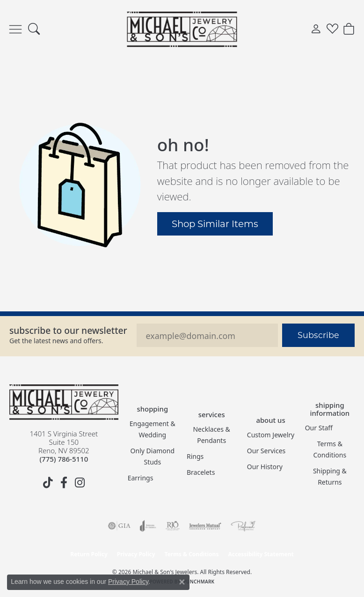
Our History (265, 467)
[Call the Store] (64, 459)
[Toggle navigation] (15, 29)
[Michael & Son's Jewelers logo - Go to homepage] (182, 29)
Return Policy (89, 554)
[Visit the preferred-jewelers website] (243, 526)
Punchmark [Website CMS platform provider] (199, 582)
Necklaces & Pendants (211, 435)
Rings (195, 456)
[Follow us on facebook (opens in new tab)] (64, 483)
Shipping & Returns (330, 476)
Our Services (266, 451)
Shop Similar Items (215, 223)
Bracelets (201, 472)
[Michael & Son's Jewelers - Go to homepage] (64, 402)
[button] (34, 29)
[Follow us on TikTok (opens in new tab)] (48, 483)
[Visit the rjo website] (173, 526)
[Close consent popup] (182, 582)
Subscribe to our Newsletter (68, 330)
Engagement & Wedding (153, 429)
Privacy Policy (136, 554)
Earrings (141, 478)
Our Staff (319, 428)
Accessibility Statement (261, 554)
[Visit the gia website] (119, 526)
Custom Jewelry (271, 435)
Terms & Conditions (330, 449)
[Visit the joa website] (148, 526)
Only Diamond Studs (153, 456)
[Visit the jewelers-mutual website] (205, 526)
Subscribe (318, 335)
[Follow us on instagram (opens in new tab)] (80, 483)
